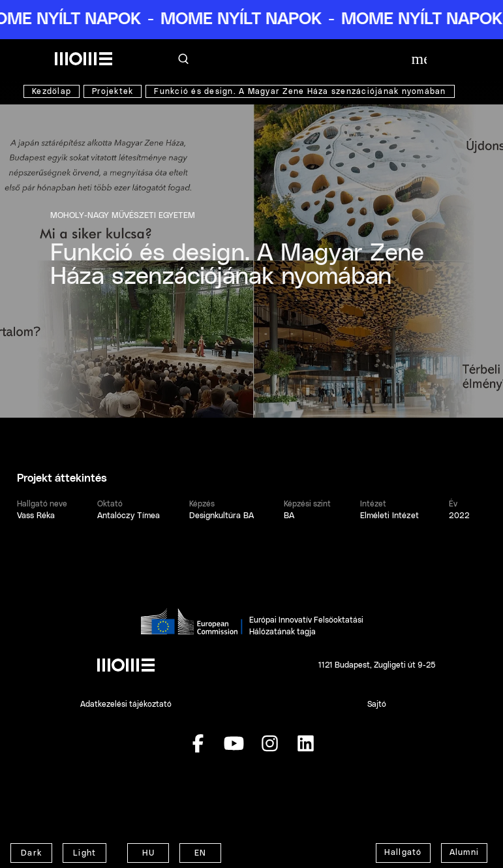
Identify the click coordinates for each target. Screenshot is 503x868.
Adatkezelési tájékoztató (126, 704)
